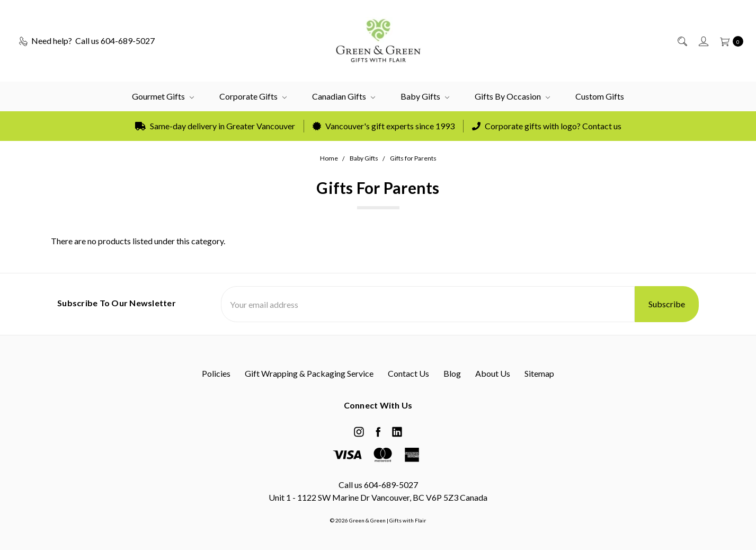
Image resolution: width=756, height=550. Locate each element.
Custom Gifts (600, 96)
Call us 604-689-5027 (378, 485)
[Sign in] (703, 41)
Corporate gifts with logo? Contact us (547, 126)
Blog (452, 373)
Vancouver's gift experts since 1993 (384, 126)
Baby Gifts (425, 96)
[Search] (682, 41)
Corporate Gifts (253, 96)
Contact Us (408, 373)
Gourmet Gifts (163, 96)
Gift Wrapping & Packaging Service (309, 373)
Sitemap (539, 373)
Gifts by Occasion (512, 96)
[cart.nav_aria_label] (729, 41)
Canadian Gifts (344, 96)
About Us (493, 373)
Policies (216, 373)
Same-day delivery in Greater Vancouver (215, 126)
